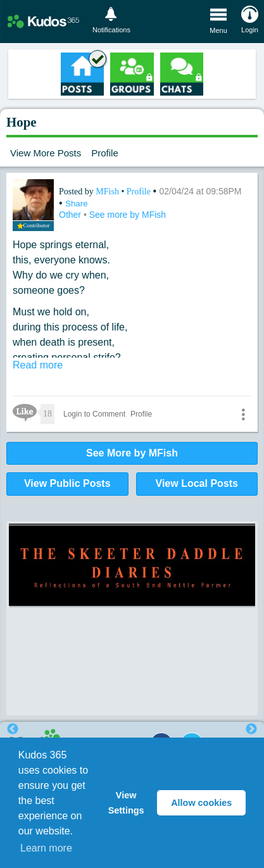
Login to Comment (94, 414)
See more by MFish (128, 215)
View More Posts (46, 153)
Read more (38, 365)
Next (251, 729)
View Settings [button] (126, 803)
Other (71, 215)
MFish (108, 192)
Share (77, 204)
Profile (105, 153)
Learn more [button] (46, 848)
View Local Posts (197, 483)
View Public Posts (67, 483)
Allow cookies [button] (201, 803)
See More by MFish (132, 453)
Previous (13, 729)
